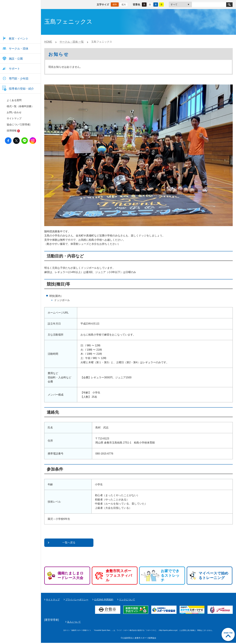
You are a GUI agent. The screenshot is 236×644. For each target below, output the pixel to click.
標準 (115, 4)
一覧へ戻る (69, 543)
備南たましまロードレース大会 (71, 575)
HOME (48, 42)
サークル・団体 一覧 (72, 42)
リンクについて (127, 600)
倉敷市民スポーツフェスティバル (119, 575)
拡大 (124, 4)
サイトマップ (53, 600)
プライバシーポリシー (77, 600)
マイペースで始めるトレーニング (214, 575)
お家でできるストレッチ (170, 575)
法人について (151, 622)
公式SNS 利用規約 (104, 600)
